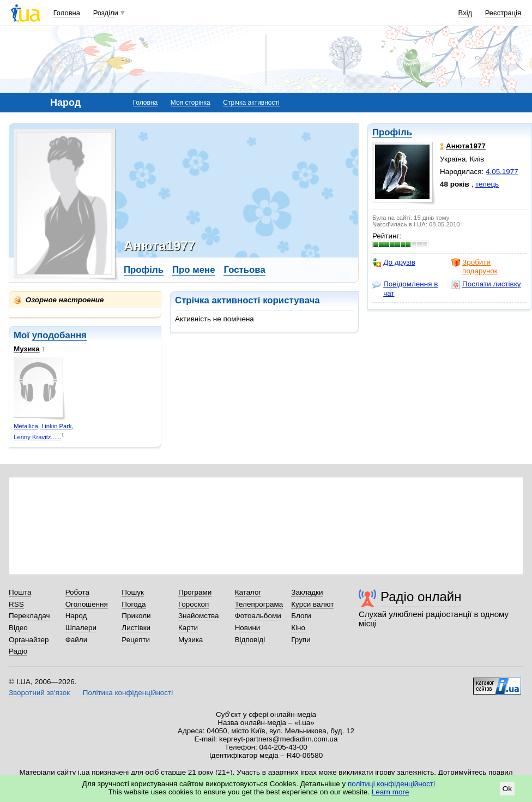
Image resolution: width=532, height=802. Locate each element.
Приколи (136, 616)
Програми (195, 592)
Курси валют (312, 604)
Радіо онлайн (421, 597)
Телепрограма (259, 604)
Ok (507, 789)
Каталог (248, 592)
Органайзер (29, 640)
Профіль (392, 132)
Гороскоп (194, 604)
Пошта (20, 592)
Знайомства (199, 616)
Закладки (307, 592)
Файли (77, 640)
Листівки (136, 628)
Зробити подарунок (474, 267)
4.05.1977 (502, 172)
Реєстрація (503, 13)
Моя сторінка (191, 103)
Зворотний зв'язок (39, 693)
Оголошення (87, 604)
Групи (301, 640)
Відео (18, 628)
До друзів (394, 262)
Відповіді (250, 640)
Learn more (391, 792)
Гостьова (244, 270)
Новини (248, 628)
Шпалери (81, 628)
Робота (77, 592)
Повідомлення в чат (405, 288)
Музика (27, 349)
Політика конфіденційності (128, 693)
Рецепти (136, 640)
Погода (134, 604)
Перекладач (29, 616)
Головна (67, 13)
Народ (76, 616)
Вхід (465, 13)
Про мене (194, 270)
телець (487, 184)
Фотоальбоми (258, 616)
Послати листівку (486, 284)
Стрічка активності (251, 103)
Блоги (301, 616)
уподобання (59, 335)
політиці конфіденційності (391, 784)
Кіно (298, 628)
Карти (188, 628)
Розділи (106, 13)
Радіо (18, 651)
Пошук (133, 592)
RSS (16, 604)
